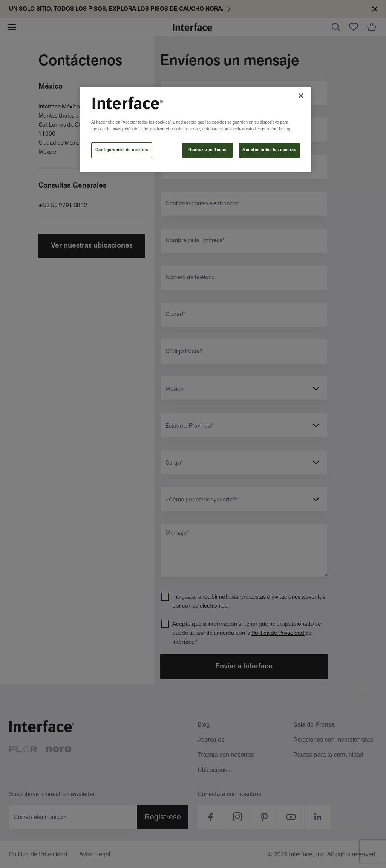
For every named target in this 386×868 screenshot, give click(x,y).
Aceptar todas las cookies (269, 150)
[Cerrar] (301, 96)
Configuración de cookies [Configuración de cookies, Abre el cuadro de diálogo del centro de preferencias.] (122, 150)
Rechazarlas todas (207, 150)
